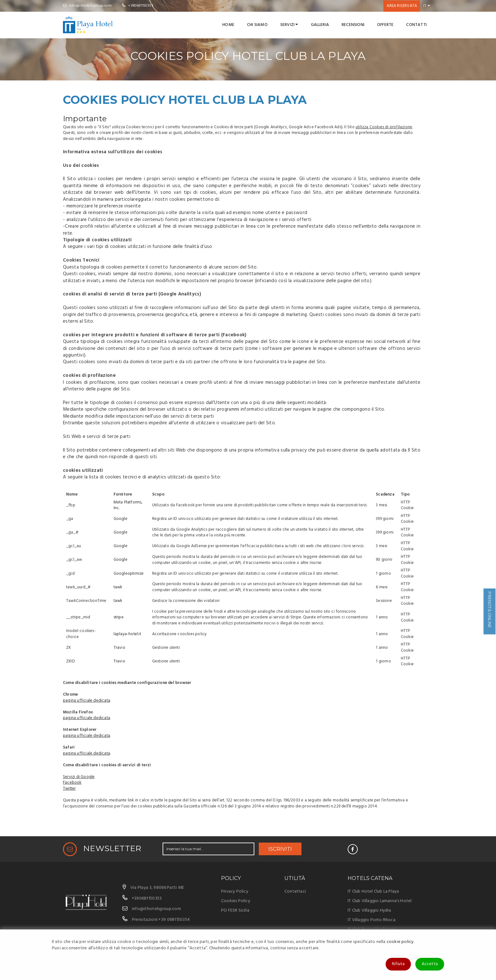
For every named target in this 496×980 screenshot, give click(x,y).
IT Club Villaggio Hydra (369, 910)
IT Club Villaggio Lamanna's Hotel (380, 901)
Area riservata (402, 6)
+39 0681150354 (174, 920)
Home (228, 25)
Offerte (385, 25)
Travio (119, 648)
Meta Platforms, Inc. (128, 505)
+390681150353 (138, 6)
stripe (119, 617)
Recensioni (353, 25)
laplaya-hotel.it (127, 634)
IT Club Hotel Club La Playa (373, 891)
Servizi (289, 25)
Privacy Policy (235, 891)
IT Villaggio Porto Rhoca (372, 920)
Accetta (430, 964)
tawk (118, 587)
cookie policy (400, 942)
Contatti (416, 25)
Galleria (320, 25)
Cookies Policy (236, 901)
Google (121, 519)
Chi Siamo (257, 25)
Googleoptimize (129, 574)
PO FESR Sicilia (235, 910)
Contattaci (295, 891)
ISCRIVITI (280, 849)
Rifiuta (398, 964)
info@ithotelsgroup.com (87, 6)
